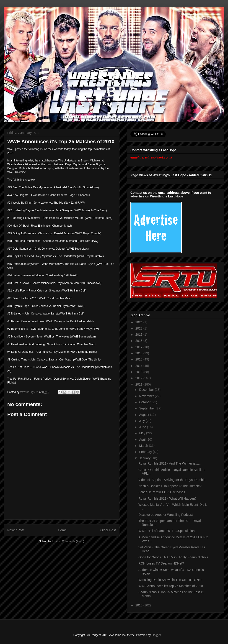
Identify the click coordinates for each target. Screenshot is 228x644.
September (147, 408)
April (143, 440)
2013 (139, 372)
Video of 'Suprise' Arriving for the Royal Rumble (172, 480)
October (145, 402)
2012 (139, 378)
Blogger (156, 635)
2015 (139, 359)
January (145, 458)
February (146, 452)
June (143, 427)
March (144, 446)
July (142, 421)
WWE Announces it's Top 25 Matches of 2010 (171, 586)
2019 (139, 335)
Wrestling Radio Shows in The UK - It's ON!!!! (170, 580)
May (142, 433)
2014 (139, 366)
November (147, 396)
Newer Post (16, 530)
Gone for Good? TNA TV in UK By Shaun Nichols (173, 557)
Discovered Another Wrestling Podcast (166, 515)
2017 (139, 347)
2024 (139, 322)
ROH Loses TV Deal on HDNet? (161, 563)
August (144, 415)
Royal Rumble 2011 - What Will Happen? (167, 498)
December (147, 390)
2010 (139, 605)
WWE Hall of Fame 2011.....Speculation (167, 531)
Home (62, 530)
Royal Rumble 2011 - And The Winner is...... (170, 463)
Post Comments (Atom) (70, 541)
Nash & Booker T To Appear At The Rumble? (170, 486)
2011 (139, 384)
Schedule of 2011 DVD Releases (162, 492)
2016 (139, 353)
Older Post (108, 530)
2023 (139, 328)
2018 (139, 341)
